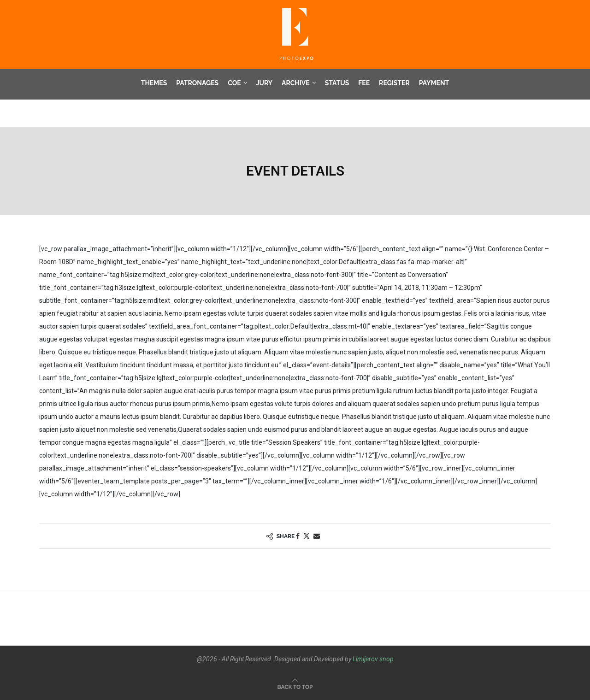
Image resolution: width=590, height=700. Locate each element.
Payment (434, 83)
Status (337, 83)
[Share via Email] (317, 536)
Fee (364, 83)
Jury (264, 83)
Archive (296, 83)
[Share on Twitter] (307, 536)
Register (394, 83)
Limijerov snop (373, 659)
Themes (154, 83)
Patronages (197, 83)
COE (234, 83)
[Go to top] (295, 686)
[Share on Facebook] (298, 536)
